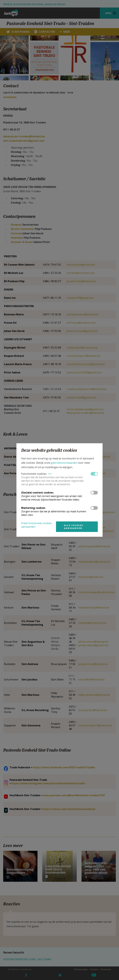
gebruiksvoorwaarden (64, 463)
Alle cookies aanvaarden (74, 527)
